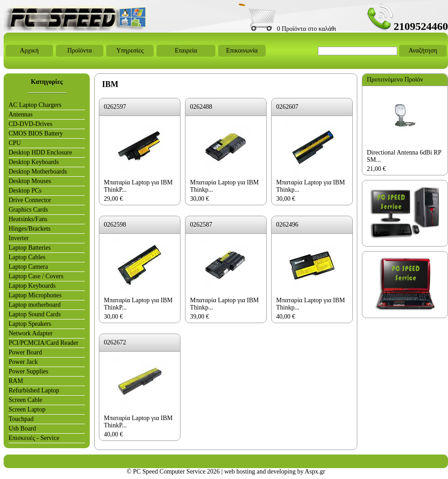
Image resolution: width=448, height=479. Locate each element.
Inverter (19, 238)
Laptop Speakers (30, 324)
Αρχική (29, 51)
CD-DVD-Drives (30, 124)
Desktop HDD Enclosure (40, 152)
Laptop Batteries (30, 248)
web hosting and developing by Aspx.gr (274, 472)
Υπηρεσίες (130, 51)
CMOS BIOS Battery (36, 133)
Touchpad (21, 419)
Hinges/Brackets (30, 229)
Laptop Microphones (35, 295)
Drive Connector (30, 200)
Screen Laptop (27, 409)
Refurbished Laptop (34, 390)
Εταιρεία (186, 51)
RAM (16, 381)
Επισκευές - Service (34, 438)
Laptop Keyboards (32, 286)
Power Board (25, 352)
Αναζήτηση (423, 51)
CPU (15, 143)
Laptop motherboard (35, 305)
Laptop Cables (27, 257)
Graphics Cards (28, 210)
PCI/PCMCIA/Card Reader (44, 343)
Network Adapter (31, 333)
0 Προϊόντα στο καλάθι (287, 29)
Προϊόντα (79, 51)
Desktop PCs (25, 191)
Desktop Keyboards (34, 162)
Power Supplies (29, 371)
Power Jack (23, 362)
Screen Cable (25, 400)
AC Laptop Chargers (35, 105)
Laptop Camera (28, 267)
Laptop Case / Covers (36, 276)
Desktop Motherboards (38, 172)
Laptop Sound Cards (35, 314)
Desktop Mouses (30, 181)
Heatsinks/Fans (28, 219)
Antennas (21, 114)
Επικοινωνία (242, 51)
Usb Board (22, 428)
